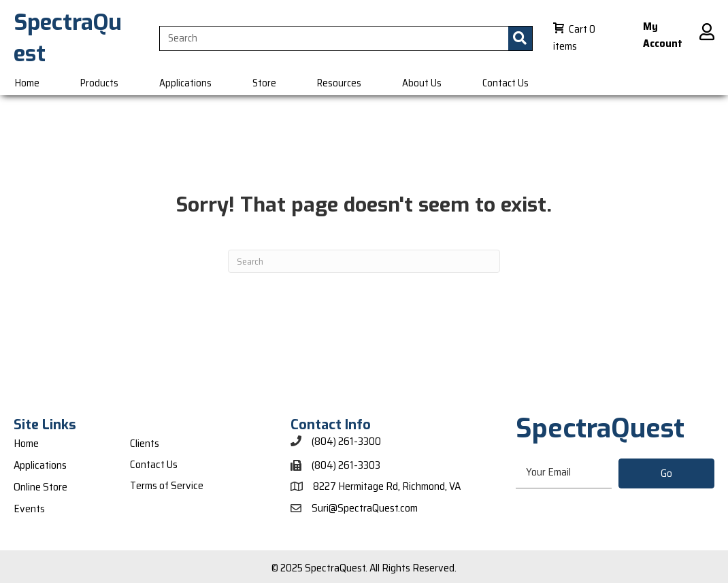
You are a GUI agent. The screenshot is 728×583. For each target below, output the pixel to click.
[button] (666, 473)
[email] (564, 473)
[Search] (364, 261)
